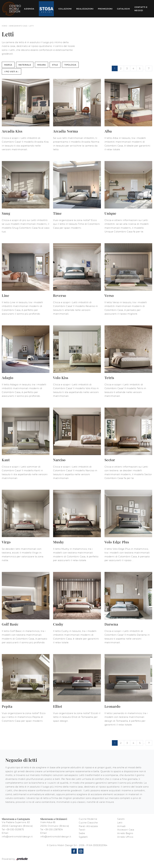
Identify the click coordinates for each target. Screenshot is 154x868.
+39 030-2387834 (54, 830)
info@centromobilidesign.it (17, 837)
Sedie (82, 833)
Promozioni (105, 9)
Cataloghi (123, 9)
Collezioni (65, 9)
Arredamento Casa (18, 26)
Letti (32, 26)
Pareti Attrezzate (88, 826)
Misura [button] (42, 65)
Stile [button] (55, 65)
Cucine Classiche (88, 823)
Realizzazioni (85, 9)
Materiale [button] (25, 65)
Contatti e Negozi (141, 9)
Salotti (121, 819)
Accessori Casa (126, 830)
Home (4, 26)
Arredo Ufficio (125, 837)
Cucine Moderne (88, 819)
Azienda (29, 9)
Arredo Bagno (125, 833)
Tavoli (82, 830)
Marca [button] (8, 65)
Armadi (121, 826)
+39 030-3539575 (15, 830)
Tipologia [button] (70, 65)
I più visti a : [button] (12, 72)
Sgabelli (83, 837)
